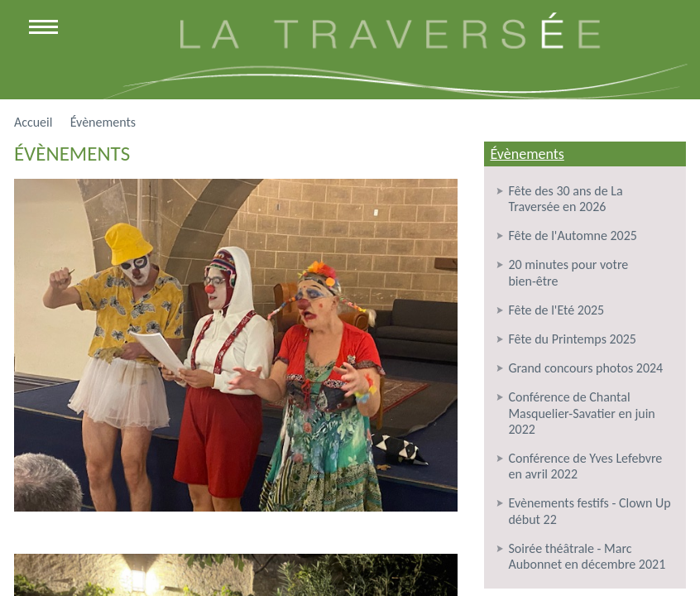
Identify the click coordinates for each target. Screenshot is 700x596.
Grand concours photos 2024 (585, 368)
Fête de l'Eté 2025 (556, 310)
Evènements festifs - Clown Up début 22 (589, 511)
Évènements (527, 154)
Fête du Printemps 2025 (572, 339)
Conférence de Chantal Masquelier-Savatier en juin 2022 (581, 413)
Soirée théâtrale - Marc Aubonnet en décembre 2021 (587, 556)
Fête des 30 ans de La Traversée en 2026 (565, 199)
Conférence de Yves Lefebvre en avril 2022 (585, 466)
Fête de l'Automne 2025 (572, 236)
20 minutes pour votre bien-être (568, 272)
